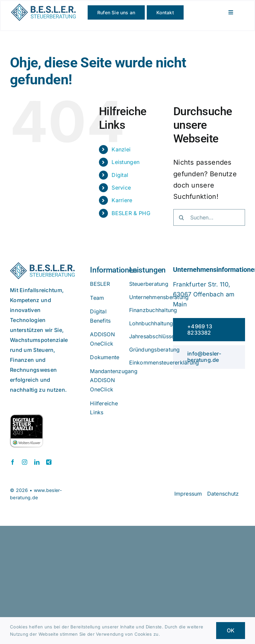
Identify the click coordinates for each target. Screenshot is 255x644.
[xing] (49, 462)
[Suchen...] (209, 217)
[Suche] (182, 217)
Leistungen (126, 162)
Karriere (122, 200)
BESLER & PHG (131, 213)
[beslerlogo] (43, 7)
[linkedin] (37, 462)
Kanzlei (121, 149)
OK (231, 630)
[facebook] (13, 462)
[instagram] (25, 462)
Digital (120, 175)
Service (121, 188)
